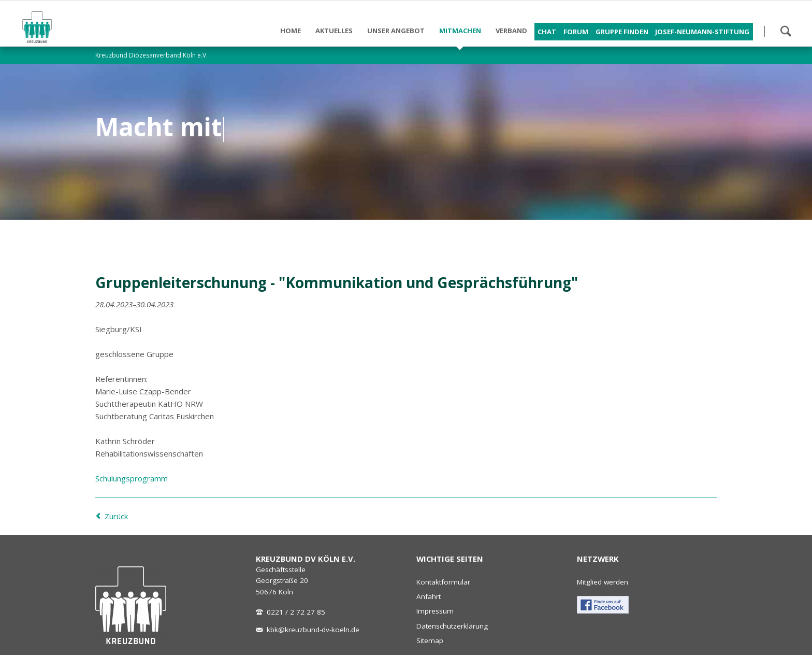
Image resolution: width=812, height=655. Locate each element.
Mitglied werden (603, 582)
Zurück (116, 516)
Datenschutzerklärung (452, 626)
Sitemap (430, 640)
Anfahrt (429, 596)
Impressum (435, 611)
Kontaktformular (443, 582)
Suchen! (786, 31)
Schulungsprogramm (132, 478)
